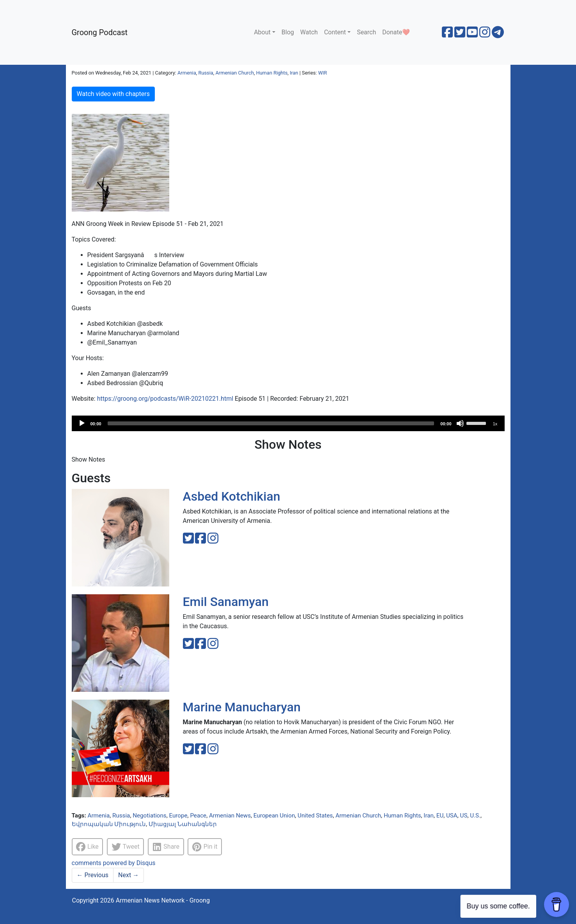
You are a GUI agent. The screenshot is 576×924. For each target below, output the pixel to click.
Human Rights (272, 73)
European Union (274, 816)
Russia (206, 73)
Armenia (187, 73)
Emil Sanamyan (226, 602)
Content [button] (335, 32)
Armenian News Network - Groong (163, 900)
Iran (294, 73)
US (464, 816)
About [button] (262, 32)
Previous (93, 875)
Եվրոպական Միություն (109, 824)
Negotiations (150, 816)
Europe (178, 816)
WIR (323, 73)
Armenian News (230, 816)
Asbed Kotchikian (232, 496)
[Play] (82, 423)
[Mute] (460, 423)
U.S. (475, 816)
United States (315, 816)
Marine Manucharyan (242, 707)
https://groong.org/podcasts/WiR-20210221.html (165, 399)
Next (128, 875)
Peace (198, 816)
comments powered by (114, 863)
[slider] (271, 423)
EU (440, 816)
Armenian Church (235, 73)
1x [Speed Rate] (495, 424)
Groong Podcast (100, 32)
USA (452, 816)
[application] (288, 423)
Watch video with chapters (113, 94)
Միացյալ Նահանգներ (183, 824)
